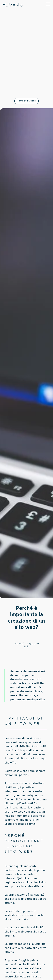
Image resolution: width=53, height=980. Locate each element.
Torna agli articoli (26, 101)
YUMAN (13, 5)
